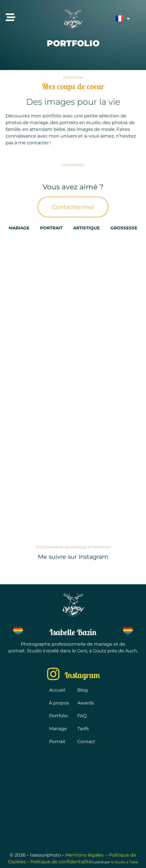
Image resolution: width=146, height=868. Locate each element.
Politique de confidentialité (61, 862)
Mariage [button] (19, 228)
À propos (59, 703)
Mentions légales (85, 855)
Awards (86, 703)
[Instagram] (53, 674)
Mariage (58, 729)
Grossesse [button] (124, 228)
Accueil (57, 690)
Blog (83, 690)
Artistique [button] (86, 228)
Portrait (57, 742)
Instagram (82, 675)
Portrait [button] (51, 228)
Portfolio (58, 716)
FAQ (82, 716)
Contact (86, 742)
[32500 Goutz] (73, 799)
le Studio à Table (125, 862)
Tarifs (83, 729)
